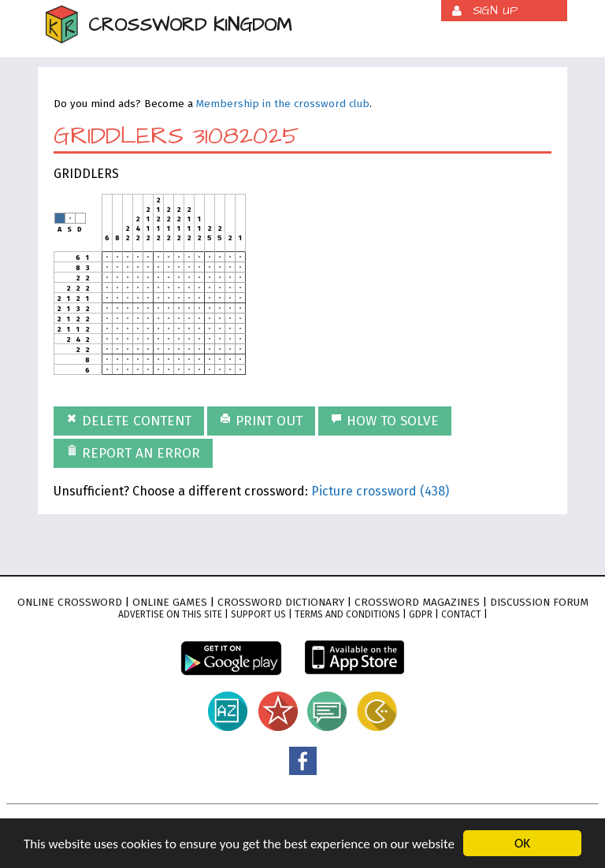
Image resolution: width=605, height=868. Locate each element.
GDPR (421, 614)
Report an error (133, 453)
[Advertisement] (389, 292)
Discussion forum (539, 602)
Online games (170, 602)
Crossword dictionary (281, 602)
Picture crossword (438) (380, 491)
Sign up (495, 11)
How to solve (385, 421)
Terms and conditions (347, 614)
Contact (461, 614)
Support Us (258, 614)
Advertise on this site (170, 614)
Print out (261, 421)
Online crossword (70, 602)
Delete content (129, 421)
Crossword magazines (417, 602)
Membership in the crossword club (283, 104)
